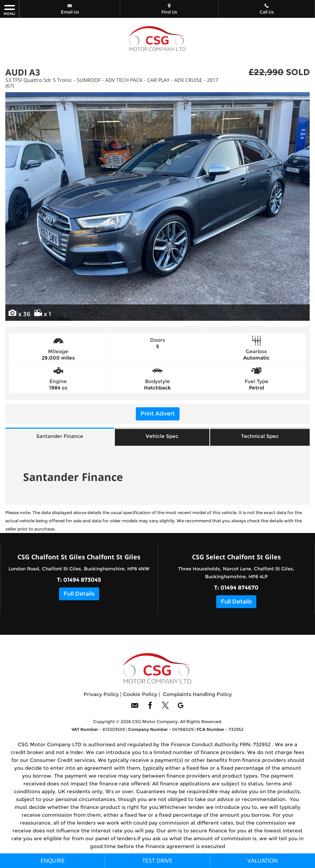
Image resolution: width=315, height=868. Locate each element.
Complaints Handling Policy (197, 696)
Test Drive (157, 861)
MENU (9, 10)
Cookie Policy (140, 696)
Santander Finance (60, 437)
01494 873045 (82, 582)
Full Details (79, 595)
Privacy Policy (101, 696)
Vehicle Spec (162, 437)
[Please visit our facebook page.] (150, 710)
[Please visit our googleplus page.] (180, 710)
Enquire (53, 861)
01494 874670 (239, 589)
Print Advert (158, 414)
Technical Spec (260, 437)
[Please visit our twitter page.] (165, 710)
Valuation (263, 861)
